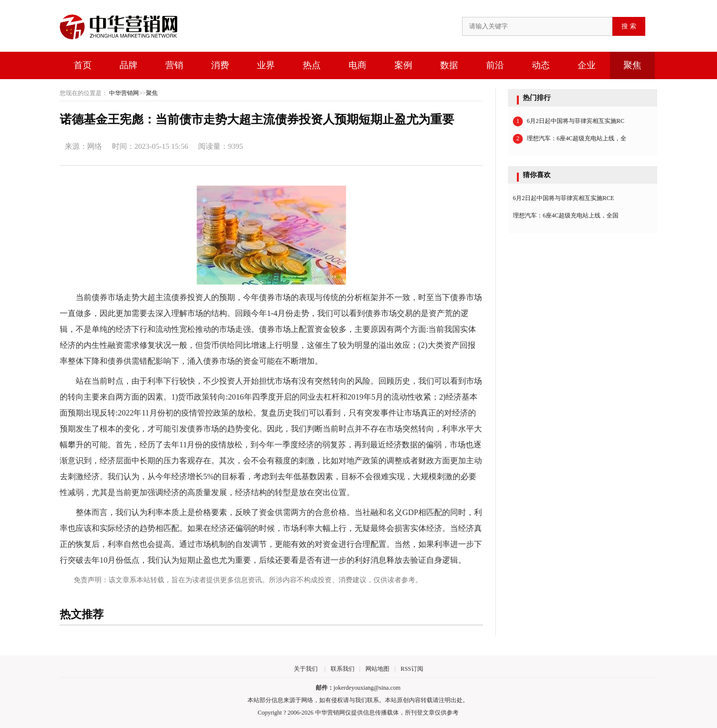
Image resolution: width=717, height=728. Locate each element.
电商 (358, 65)
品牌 (128, 65)
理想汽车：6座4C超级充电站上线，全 (570, 139)
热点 (312, 65)
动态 (541, 65)
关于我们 (306, 669)
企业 (587, 65)
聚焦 (632, 65)
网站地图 (377, 669)
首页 (83, 65)
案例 (403, 65)
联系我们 (343, 669)
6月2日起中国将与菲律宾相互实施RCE (563, 198)
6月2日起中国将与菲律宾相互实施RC (569, 121)
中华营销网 (124, 93)
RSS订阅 (412, 669)
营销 (174, 65)
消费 (220, 65)
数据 (449, 65)
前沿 (495, 65)
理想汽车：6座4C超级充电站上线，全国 (566, 215)
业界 (266, 65)
